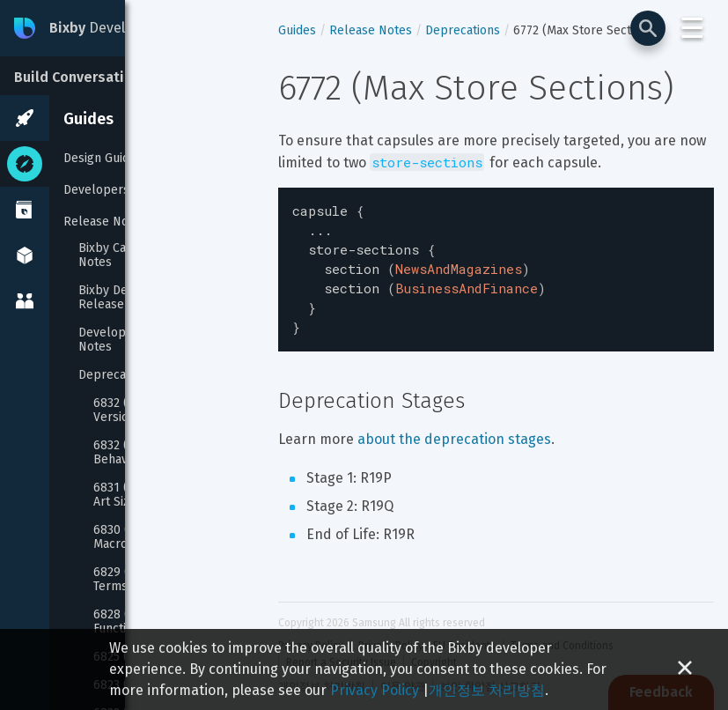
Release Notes (105, 222)
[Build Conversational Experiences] (132, 76)
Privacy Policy (375, 690)
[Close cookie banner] (685, 669)
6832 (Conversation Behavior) (149, 453)
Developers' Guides (118, 190)
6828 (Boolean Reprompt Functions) (167, 622)
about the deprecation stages (454, 427)
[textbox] (496, 263)
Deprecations (116, 375)
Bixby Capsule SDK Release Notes (158, 255)
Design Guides (103, 158)
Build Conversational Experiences (126, 77)
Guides (88, 119)
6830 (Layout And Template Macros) (172, 537)
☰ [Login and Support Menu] (692, 28)
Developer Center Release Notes (155, 340)
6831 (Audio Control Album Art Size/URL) (171, 495)
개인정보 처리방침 (487, 690)
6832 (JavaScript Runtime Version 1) (165, 410)
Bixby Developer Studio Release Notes (147, 298)
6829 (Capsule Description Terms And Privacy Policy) (169, 580)
